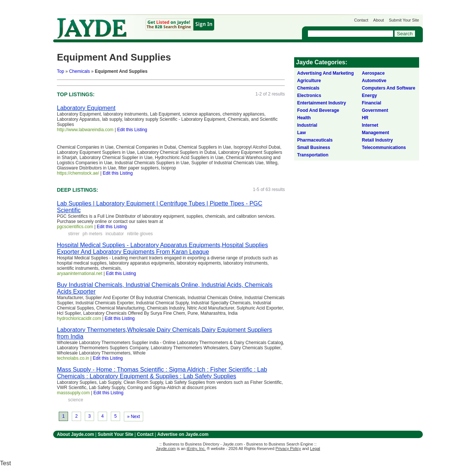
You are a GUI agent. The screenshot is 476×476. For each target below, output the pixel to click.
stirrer (74, 234)
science (76, 400)
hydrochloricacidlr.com (79, 318)
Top (60, 71)
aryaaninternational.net (80, 273)
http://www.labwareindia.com (85, 130)
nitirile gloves (140, 234)
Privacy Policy (288, 449)
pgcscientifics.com (75, 227)
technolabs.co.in (73, 358)
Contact (361, 20)
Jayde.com (92, 28)
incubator (115, 234)
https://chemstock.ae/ (78, 173)
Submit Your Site (404, 20)
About (379, 20)
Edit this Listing (132, 130)
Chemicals (80, 71)
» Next (134, 417)
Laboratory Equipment (86, 108)
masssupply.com (73, 393)
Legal (315, 449)
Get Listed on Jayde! (180, 25)
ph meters (92, 234)
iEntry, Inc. (196, 449)
